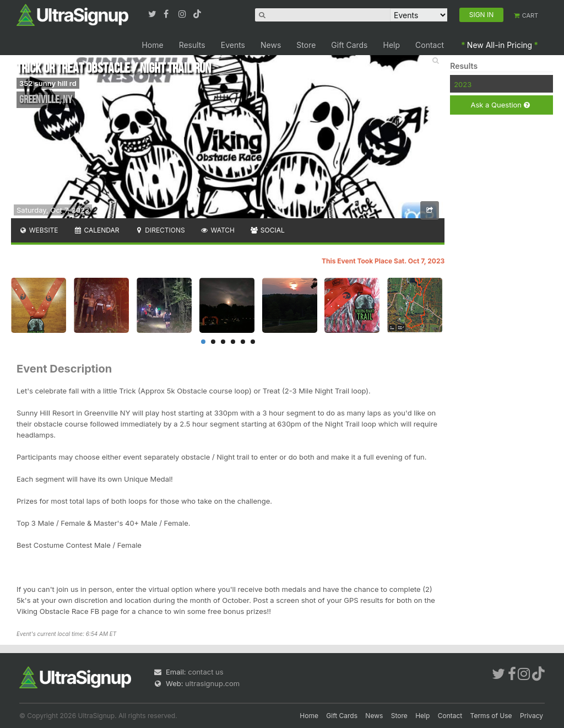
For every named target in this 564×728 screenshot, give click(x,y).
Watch (218, 230)
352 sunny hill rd (48, 83)
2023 (463, 84)
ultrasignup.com (212, 683)
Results (192, 45)
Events (233, 45)
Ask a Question (500, 105)
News (271, 45)
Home (152, 45)
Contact (430, 45)
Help (392, 45)
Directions (159, 230)
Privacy (532, 716)
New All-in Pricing (500, 45)
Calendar (97, 230)
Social (267, 230)
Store (306, 45)
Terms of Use (491, 716)
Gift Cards (349, 45)
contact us (205, 672)
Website (39, 230)
